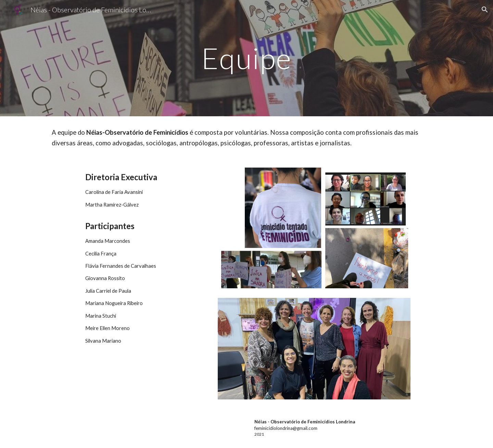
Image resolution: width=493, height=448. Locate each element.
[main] (246, 58)
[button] (485, 10)
